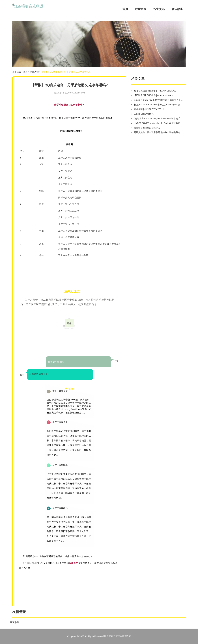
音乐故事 (177, 9)
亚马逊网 (14, 622)
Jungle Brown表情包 (144, 114)
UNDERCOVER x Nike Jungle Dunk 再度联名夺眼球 (159, 123)
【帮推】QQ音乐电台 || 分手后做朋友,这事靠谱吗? (66, 72)
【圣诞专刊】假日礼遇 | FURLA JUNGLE (154, 95)
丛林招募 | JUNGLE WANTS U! (149, 109)
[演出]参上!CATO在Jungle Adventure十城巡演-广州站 (159, 118)
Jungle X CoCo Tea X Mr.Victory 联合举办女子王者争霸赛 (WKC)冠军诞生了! (159, 100)
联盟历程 (141, 9)
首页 (125, 9)
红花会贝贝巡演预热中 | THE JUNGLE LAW (155, 91)
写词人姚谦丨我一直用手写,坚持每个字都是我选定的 (159, 132)
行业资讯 (159, 9)
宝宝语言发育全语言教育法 (147, 128)
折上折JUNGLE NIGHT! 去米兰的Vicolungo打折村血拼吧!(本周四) (159, 105)
